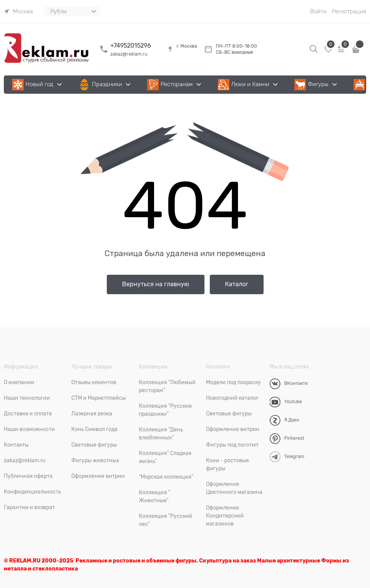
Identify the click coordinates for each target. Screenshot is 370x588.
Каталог (237, 284)
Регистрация (349, 11)
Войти (318, 11)
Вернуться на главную (156, 284)
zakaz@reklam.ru (129, 54)
